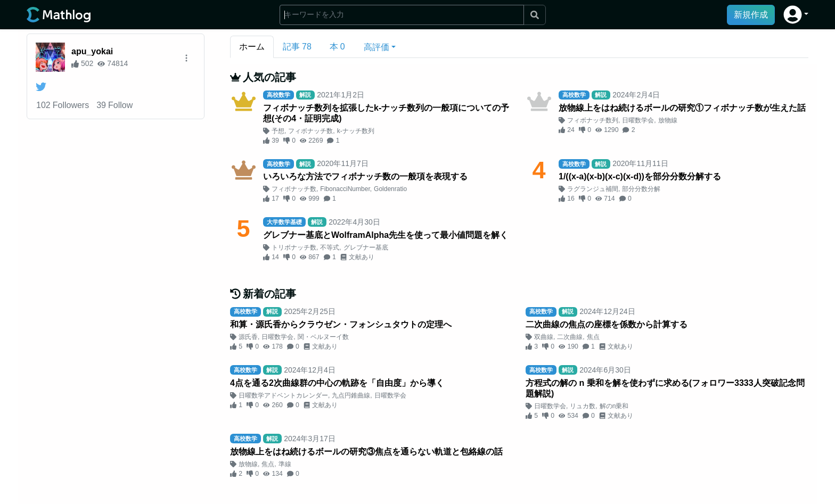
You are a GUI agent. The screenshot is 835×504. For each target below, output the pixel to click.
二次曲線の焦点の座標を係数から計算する (607, 324)
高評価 (376, 47)
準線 (285, 464)
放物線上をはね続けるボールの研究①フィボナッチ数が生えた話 (682, 108)
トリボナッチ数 (294, 247)
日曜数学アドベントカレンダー (283, 395)
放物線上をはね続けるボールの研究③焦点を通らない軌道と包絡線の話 (366, 452)
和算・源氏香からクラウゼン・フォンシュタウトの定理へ (341, 324)
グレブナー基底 (366, 247)
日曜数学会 (638, 120)
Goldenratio (390, 189)
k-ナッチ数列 (356, 131)
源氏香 (248, 337)
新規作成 (751, 15)
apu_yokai (92, 51)
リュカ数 (583, 406)
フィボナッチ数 (310, 131)
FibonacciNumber (345, 189)
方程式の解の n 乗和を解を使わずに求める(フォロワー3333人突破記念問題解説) (665, 388)
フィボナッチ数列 (593, 120)
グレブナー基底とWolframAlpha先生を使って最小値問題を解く (386, 235)
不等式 (330, 247)
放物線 (668, 120)
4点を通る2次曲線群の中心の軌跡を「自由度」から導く (337, 383)
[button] (796, 15)
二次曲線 (570, 337)
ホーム (252, 47)
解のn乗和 (614, 406)
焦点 (593, 337)
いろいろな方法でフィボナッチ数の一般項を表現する (365, 176)
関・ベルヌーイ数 (323, 337)
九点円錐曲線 (351, 395)
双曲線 (544, 337)
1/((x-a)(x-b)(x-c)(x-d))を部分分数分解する (640, 176)
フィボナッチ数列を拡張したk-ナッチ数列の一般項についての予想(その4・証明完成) (386, 113)
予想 (278, 131)
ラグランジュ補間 (593, 189)
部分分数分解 (641, 189)
